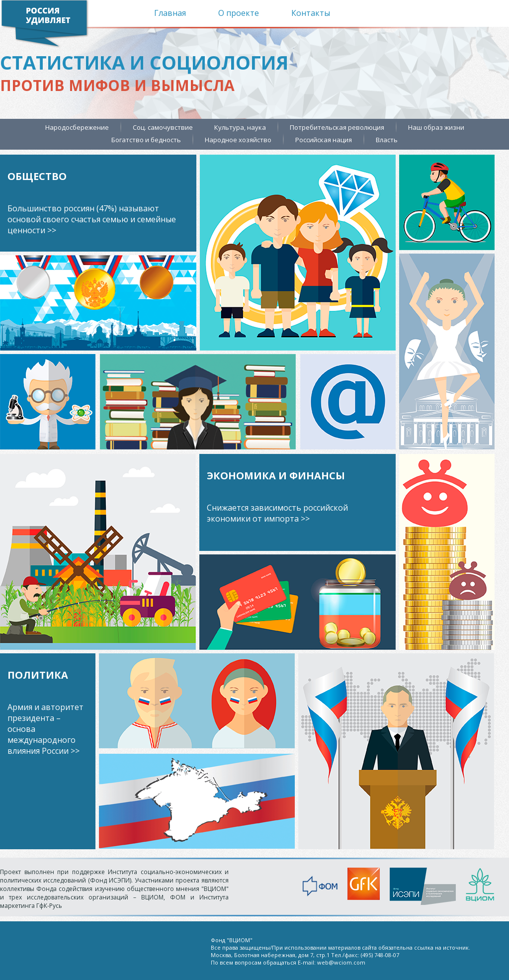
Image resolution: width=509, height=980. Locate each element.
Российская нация (324, 140)
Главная (170, 13)
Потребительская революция (337, 127)
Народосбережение (77, 127)
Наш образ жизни (436, 127)
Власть (387, 140)
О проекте (239, 13)
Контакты (311, 13)
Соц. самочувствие (163, 127)
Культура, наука (240, 127)
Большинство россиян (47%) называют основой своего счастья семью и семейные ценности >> (92, 219)
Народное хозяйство (238, 140)
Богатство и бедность (146, 140)
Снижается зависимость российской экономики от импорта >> (277, 513)
